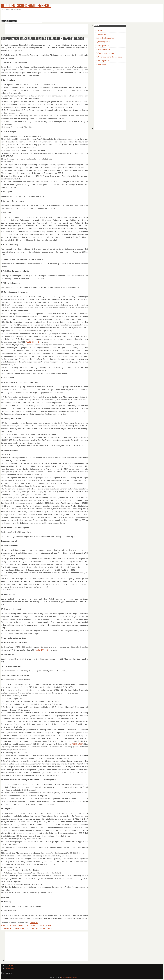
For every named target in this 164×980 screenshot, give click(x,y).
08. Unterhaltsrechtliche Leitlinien (109, 57)
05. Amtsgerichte (102, 46)
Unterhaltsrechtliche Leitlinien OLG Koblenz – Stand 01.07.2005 (26, 926)
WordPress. (73, 978)
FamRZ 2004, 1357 (76, 744)
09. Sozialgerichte (102, 61)
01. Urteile (100, 31)
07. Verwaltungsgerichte (105, 53)
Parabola (65, 978)
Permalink (34, 923)
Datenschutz (10, 968)
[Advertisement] (43, 17)
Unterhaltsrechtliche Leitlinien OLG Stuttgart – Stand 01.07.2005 (26, 928)
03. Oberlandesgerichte (105, 38)
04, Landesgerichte (103, 42)
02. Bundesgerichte (103, 34)
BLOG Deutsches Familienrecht (26, 6)
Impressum (9, 965)
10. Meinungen (101, 64)
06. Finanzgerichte (103, 49)
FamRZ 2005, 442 (33, 342)
